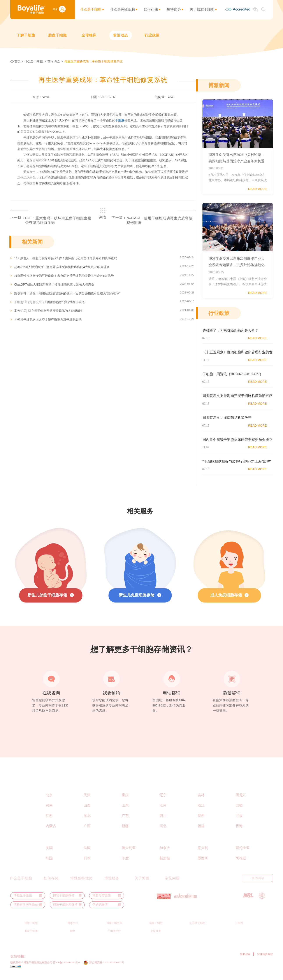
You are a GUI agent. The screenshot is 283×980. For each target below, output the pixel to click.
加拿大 (165, 854)
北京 (49, 801)
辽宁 (163, 801)
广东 (125, 821)
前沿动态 (121, 35)
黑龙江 (241, 801)
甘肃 (239, 821)
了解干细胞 (26, 35)
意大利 (203, 854)
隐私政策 (245, 960)
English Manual (203, 884)
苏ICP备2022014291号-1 (67, 968)
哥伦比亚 (243, 854)
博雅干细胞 (31, 929)
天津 (87, 801)
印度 (125, 864)
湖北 (87, 821)
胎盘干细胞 (57, 35)
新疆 (125, 832)
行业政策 (152, 35)
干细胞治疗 (114, 937)
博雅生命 (73, 929)
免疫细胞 (156, 937)
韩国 (49, 864)
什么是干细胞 (91, 9)
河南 (49, 811)
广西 (87, 832)
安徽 (239, 811)
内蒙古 (51, 832)
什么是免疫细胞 (123, 9)
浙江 (201, 811)
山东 (125, 811)
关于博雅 (142, 884)
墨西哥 (203, 864)
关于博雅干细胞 (202, 9)
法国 (87, 854)
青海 (239, 832)
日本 (87, 864)
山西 (87, 811)
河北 (163, 832)
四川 (163, 821)
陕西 (201, 821)
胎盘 (73, 937)
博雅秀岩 (88, 962)
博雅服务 (112, 884)
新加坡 (165, 864)
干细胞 (239, 929)
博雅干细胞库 (114, 929)
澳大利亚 (129, 854)
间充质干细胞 (197, 929)
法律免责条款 (265, 960)
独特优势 (174, 9)
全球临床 (89, 35)
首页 (18, 61)
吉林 (201, 801)
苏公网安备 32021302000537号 (107, 968)
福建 (201, 832)
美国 (49, 854)
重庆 (125, 801)
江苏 (163, 811)
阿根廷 (241, 864)
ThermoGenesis (36, 962)
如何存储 (151, 9)
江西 (49, 821)
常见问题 (172, 884)
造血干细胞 (156, 929)
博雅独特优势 (81, 884)
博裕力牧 (72, 962)
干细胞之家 (105, 962)
